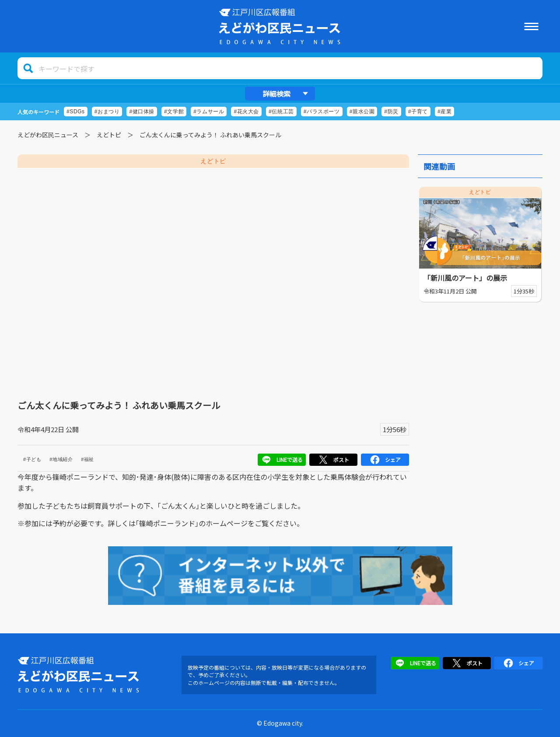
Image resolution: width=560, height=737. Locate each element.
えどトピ (109, 135)
